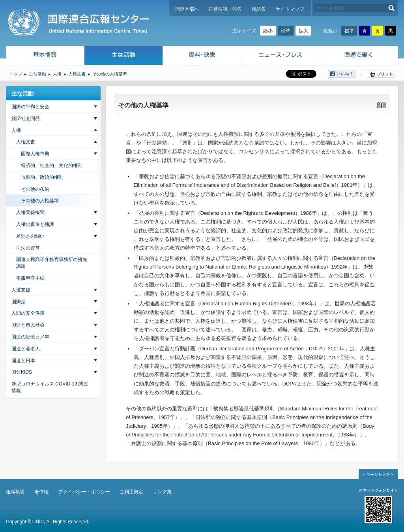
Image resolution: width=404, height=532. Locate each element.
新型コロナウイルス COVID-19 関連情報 (50, 387)
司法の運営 (28, 248)
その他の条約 (35, 189)
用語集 (259, 9)
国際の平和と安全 (30, 107)
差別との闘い (30, 236)
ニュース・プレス (281, 56)
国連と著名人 (26, 349)
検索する (392, 8)
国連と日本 (23, 361)
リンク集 (162, 492)
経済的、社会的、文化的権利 (52, 165)
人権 (57, 74)
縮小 (268, 31)
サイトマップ (290, 9)
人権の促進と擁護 (35, 224)
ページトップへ (378, 474)
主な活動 (124, 56)
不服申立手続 (30, 278)
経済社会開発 (26, 118)
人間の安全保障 (28, 313)
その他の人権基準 (40, 201)
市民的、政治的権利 (42, 177)
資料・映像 (202, 56)
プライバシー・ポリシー (84, 492)
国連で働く (360, 56)
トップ (16, 74)
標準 (286, 31)
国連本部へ (187, 9)
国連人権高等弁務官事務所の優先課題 (52, 263)
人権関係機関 (30, 212)
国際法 (19, 302)
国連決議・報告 (225, 9)
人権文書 (77, 74)
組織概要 (15, 492)
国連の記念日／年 (30, 337)
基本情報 (45, 56)
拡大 (303, 31)
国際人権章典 (35, 154)
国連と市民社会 (28, 325)
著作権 (41, 492)
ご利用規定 (131, 492)
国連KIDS (22, 372)
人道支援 (21, 290)
